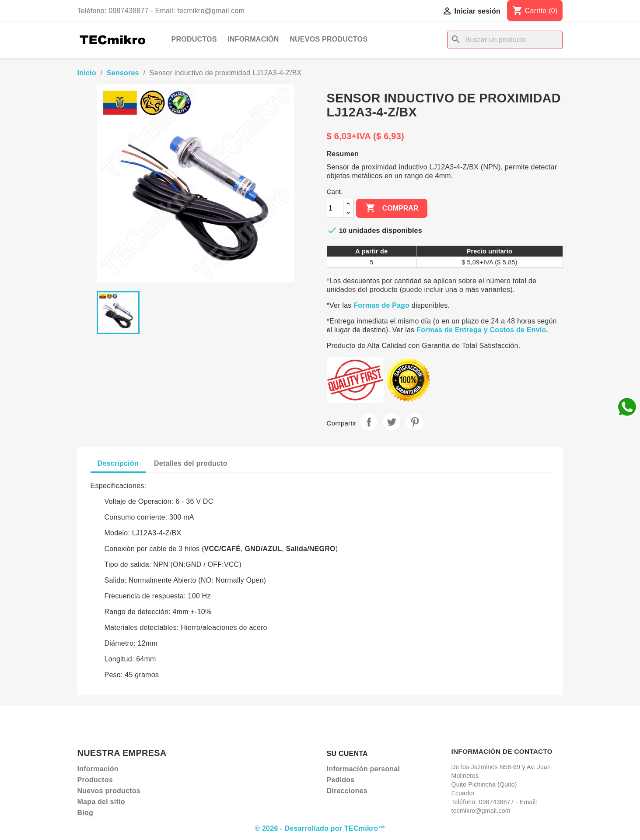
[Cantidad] (335, 208)
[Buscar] (505, 40)
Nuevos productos (329, 39)
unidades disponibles (385, 230)
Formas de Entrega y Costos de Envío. (482, 330)
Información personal (364, 769)
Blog (86, 813)
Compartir (369, 422)
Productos (194, 39)
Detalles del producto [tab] (191, 463)
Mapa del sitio (101, 802)
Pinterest (415, 422)
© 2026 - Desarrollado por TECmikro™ (320, 828)
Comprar (392, 208)
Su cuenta (347, 754)
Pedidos (341, 780)
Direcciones (347, 791)
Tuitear (392, 422)
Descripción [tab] (118, 463)
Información (253, 39)
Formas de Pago (381, 305)
